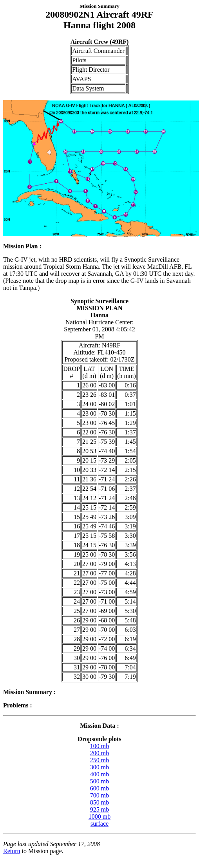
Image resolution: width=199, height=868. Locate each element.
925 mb (99, 809)
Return (12, 851)
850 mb (99, 802)
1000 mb (99, 816)
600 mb (99, 788)
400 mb (99, 774)
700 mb (99, 795)
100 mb (99, 746)
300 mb (99, 767)
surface (99, 824)
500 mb (99, 781)
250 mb (99, 760)
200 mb (99, 753)
